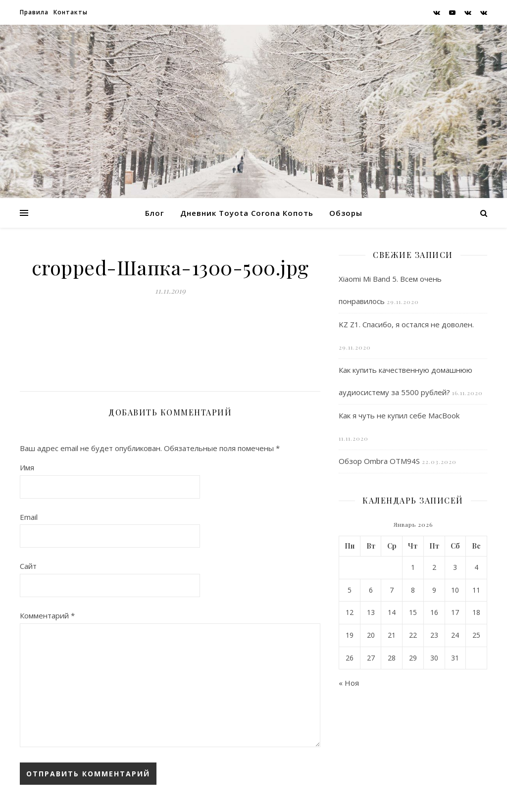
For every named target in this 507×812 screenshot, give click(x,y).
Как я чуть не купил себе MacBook (399, 415)
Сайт (28, 566)
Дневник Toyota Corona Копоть (247, 213)
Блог (155, 213)
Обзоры (346, 213)
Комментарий (47, 615)
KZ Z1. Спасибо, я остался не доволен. (406, 324)
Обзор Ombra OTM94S (379, 461)
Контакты (71, 12)
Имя (27, 467)
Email (29, 517)
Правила (34, 12)
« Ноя (349, 683)
